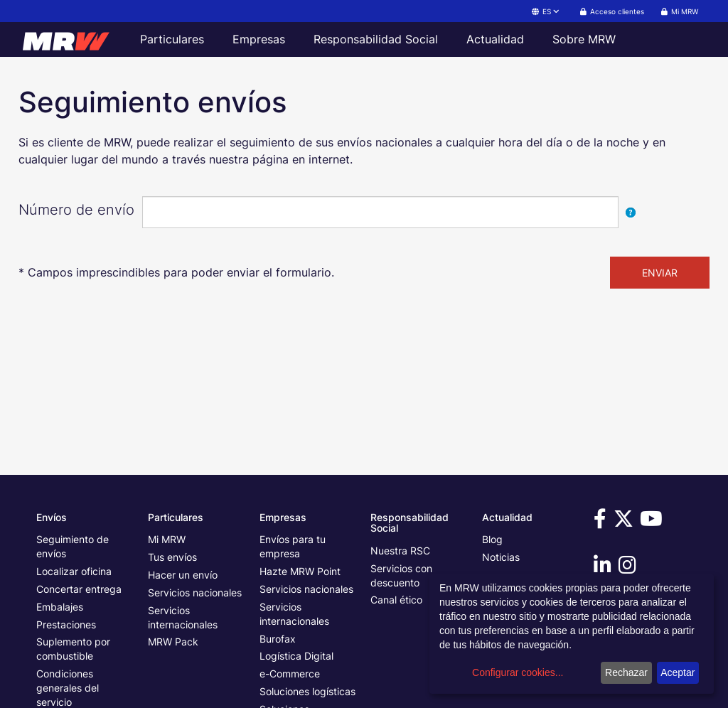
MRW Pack (173, 642)
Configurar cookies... (518, 672)
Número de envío (76, 210)
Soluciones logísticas (307, 691)
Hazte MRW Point (300, 571)
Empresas (259, 39)
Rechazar (626, 672)
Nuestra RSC (400, 551)
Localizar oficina (74, 571)
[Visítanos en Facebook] (602, 522)
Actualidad (495, 39)
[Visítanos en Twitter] (626, 522)
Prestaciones (66, 624)
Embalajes (60, 607)
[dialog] (572, 634)
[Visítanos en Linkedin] (605, 568)
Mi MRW (167, 539)
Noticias (501, 557)
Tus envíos (172, 557)
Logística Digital (296, 656)
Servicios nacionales (195, 592)
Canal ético (396, 600)
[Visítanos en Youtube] (653, 522)
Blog (492, 539)
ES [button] (546, 11)
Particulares (172, 39)
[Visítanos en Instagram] (630, 568)
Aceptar (678, 672)
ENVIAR (660, 273)
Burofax (278, 639)
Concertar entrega (79, 589)
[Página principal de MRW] (73, 39)
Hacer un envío (183, 575)
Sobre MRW (584, 39)
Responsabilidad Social (376, 39)
